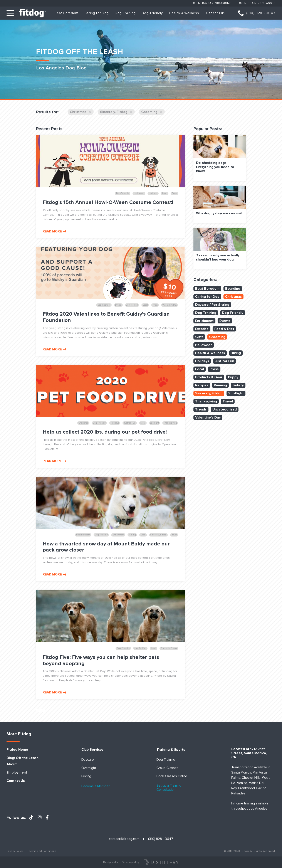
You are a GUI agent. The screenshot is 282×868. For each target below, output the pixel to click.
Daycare (88, 760)
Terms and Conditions (43, 851)
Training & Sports (171, 750)
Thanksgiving (206, 401)
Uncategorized (225, 409)
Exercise (202, 329)
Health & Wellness (184, 13)
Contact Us (16, 781)
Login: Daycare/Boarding (211, 3)
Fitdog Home (17, 750)
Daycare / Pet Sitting (212, 305)
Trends (201, 409)
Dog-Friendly (152, 13)
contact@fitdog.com (124, 839)
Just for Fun (215, 13)
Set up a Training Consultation (169, 788)
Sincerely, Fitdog (116, 112)
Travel (228, 401)
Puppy (233, 377)
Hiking (236, 353)
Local (200, 369)
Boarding (233, 289)
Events (225, 321)
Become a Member (96, 786)
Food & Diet (224, 329)
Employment (17, 773)
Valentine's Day (208, 417)
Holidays (202, 361)
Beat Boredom (66, 13)
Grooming (152, 112)
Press (214, 369)
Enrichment (204, 321)
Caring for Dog (97, 13)
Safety (238, 385)
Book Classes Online (172, 776)
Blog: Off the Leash (23, 758)
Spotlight (236, 393)
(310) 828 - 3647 (261, 13)
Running (220, 385)
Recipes (202, 385)
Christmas (81, 112)
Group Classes (167, 768)
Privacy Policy (15, 851)
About (12, 764)
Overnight (89, 768)
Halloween (204, 345)
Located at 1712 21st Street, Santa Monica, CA (249, 753)
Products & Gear (209, 377)
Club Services (92, 750)
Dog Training (125, 13)
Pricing (86, 776)
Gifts (199, 337)
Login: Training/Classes (257, 3)
